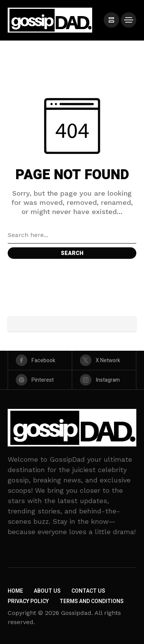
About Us (47, 591)
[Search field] (72, 235)
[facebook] (40, 360)
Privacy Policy (28, 601)
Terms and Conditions (92, 601)
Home (15, 591)
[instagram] (104, 380)
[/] (111, 20)
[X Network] (104, 360)
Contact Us (88, 591)
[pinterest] (40, 380)
